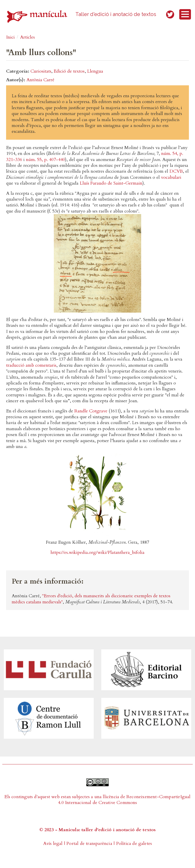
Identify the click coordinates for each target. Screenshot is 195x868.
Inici (10, 37)
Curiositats (41, 71)
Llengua (95, 71)
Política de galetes (134, 843)
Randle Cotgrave (91, 411)
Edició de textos (69, 71)
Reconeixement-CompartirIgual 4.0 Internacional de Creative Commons (124, 800)
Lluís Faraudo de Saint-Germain (111, 183)
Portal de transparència (89, 843)
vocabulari (171, 177)
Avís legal (53, 843)
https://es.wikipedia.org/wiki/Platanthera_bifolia (97, 552)
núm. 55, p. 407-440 (45, 160)
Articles (27, 37)
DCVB (176, 171)
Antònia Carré (40, 80)
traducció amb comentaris (31, 365)
